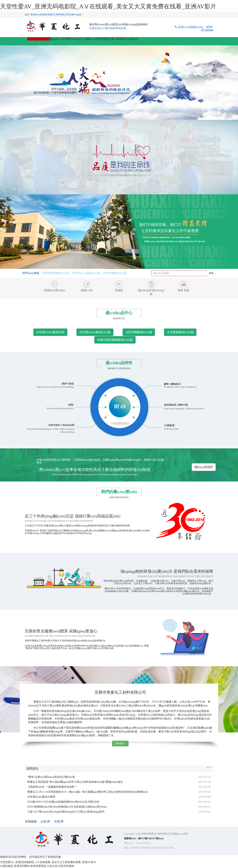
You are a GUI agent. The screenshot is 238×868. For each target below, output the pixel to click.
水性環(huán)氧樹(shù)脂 (95, 332)
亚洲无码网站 (22, 866)
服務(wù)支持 (93, 39)
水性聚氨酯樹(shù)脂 (180, 332)
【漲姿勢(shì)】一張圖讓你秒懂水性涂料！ (52, 787)
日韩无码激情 (66, 866)
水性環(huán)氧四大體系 (41, 797)
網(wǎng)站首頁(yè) (39, 39)
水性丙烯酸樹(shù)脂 (139, 332)
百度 (59, 821)
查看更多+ (120, 743)
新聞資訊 (106, 39)
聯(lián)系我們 (130, 39)
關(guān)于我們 (59, 39)
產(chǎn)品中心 (76, 39)
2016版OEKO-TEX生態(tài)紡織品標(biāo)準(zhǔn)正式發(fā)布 (63, 802)
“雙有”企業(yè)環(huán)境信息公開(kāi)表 (51, 777)
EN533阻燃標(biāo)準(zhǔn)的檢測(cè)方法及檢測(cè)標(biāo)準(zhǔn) (67, 807)
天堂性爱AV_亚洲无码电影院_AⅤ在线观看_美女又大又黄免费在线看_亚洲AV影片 (108, 6)
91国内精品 (7, 866)
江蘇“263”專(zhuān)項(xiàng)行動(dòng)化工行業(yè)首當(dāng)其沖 (66, 812)
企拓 (46, 821)
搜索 (211, 273)
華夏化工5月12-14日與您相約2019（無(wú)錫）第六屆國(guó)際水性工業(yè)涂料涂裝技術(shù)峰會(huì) (87, 792)
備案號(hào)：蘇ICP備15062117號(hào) (144, 838)
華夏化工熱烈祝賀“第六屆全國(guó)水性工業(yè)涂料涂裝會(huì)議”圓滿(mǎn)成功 (75, 782)
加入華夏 (117, 39)
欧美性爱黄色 (38, 866)
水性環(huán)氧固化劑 (50, 332)
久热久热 (52, 866)
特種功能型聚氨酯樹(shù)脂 (115, 340)
